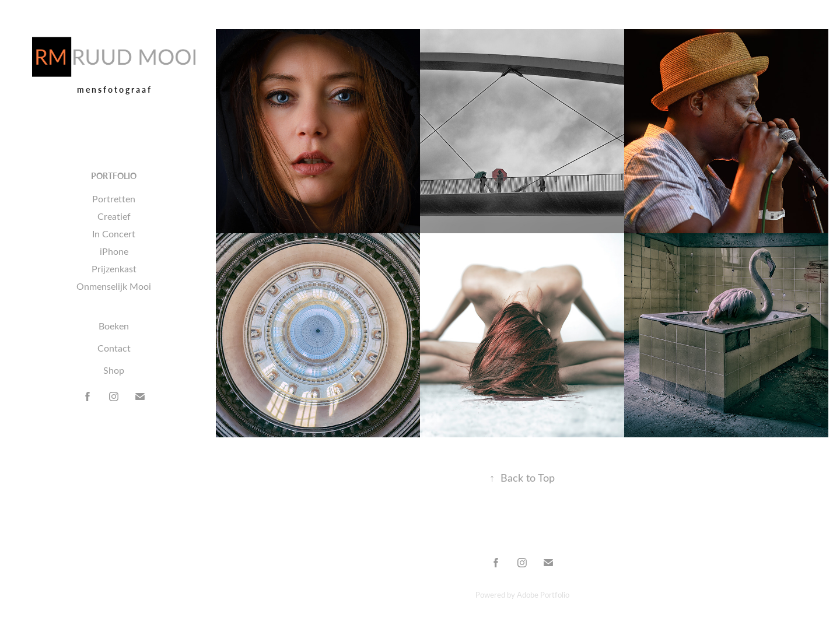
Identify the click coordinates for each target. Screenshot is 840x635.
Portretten (114, 199)
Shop (114, 370)
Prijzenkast (114, 269)
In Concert (114, 234)
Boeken (114, 326)
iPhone (114, 251)
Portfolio (114, 176)
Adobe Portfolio (543, 594)
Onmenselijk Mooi (114, 286)
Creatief (114, 216)
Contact (114, 348)
